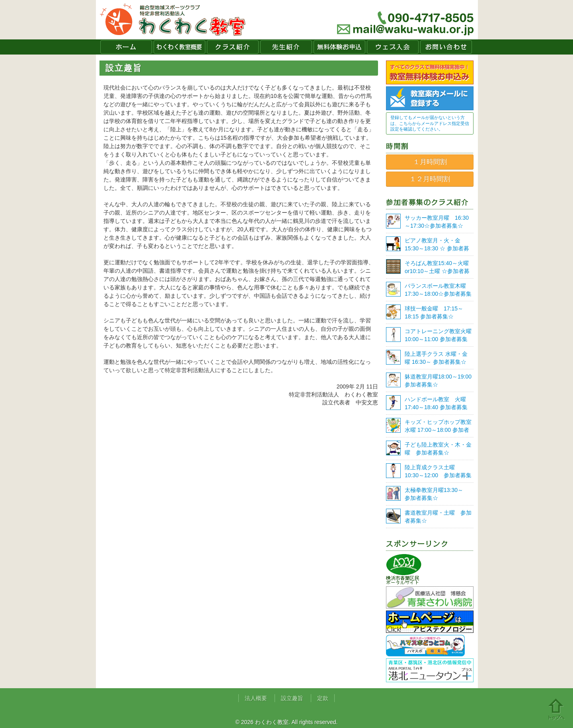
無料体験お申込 (339, 47)
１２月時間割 (430, 179)
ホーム (126, 47)
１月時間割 (430, 162)
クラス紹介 (233, 47)
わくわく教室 (173, 20)
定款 (323, 698)
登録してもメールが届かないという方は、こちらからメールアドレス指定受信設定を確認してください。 (430, 123)
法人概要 (256, 698)
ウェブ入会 (393, 47)
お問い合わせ (446, 47)
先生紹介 (286, 47)
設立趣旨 (292, 698)
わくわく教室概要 (179, 47)
